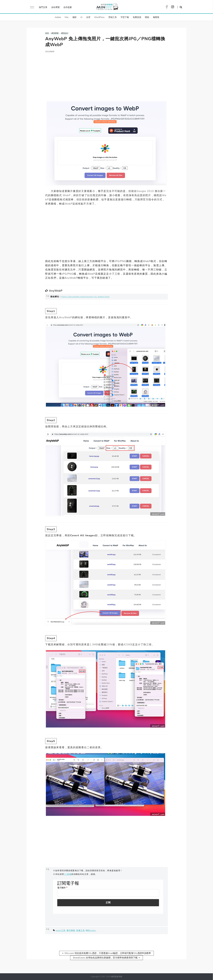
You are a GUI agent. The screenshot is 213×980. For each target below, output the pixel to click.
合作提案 (68, 7)
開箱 (147, 17)
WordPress (99, 17)
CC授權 (68, 874)
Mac (67, 17)
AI (81, 17)
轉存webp (91, 930)
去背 (88, 17)
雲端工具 (113, 17)
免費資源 (137, 17)
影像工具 (81, 930)
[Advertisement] (106, 75)
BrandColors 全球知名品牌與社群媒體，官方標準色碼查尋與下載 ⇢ (107, 958)
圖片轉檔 (71, 930)
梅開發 (156, 17)
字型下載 (125, 17)
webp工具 (60, 930)
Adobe (58, 17)
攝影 (75, 17)
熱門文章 (43, 7)
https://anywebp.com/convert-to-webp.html (85, 297)
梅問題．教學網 (107, 7)
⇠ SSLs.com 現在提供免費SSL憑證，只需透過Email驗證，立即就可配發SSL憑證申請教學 (106, 953)
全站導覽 (55, 7)
